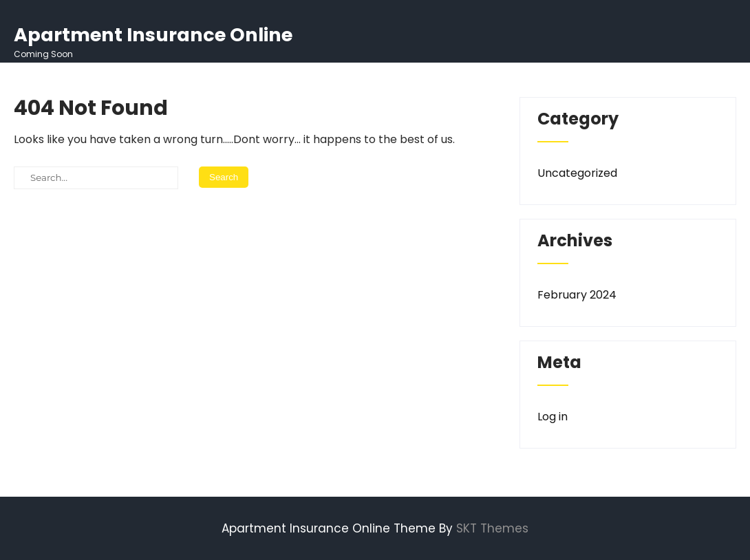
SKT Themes (492, 528)
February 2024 (577, 295)
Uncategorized (577, 173)
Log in (553, 417)
